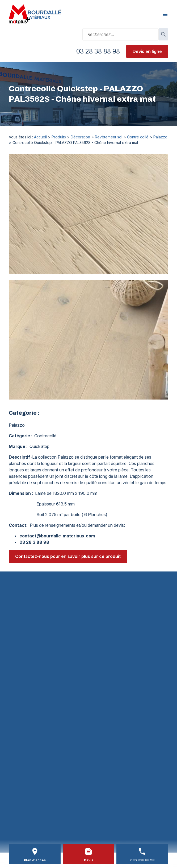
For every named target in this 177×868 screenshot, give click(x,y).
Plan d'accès (35, 860)
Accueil (40, 137)
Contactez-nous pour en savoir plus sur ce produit (68, 556)
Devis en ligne (147, 51)
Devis (89, 860)
